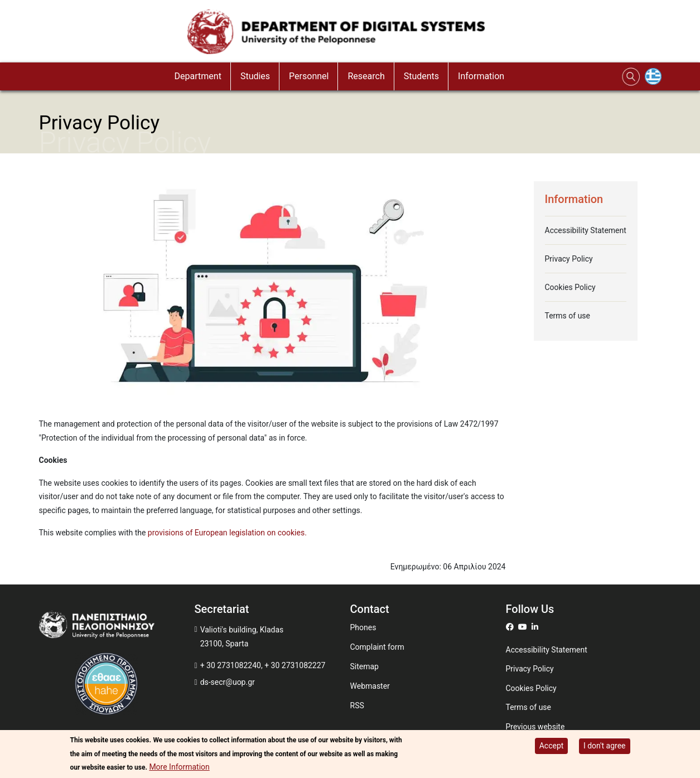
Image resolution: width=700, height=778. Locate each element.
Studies (255, 76)
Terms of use (568, 316)
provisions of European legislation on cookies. (227, 533)
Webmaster (370, 686)
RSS (357, 705)
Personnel (309, 76)
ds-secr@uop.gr (228, 682)
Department (198, 76)
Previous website (535, 727)
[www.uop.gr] (117, 627)
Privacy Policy (569, 259)
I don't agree (605, 746)
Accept (552, 746)
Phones (363, 627)
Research (366, 76)
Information (481, 76)
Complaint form (377, 647)
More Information (179, 767)
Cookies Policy (570, 287)
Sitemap (365, 666)
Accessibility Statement (586, 230)
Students (421, 76)
